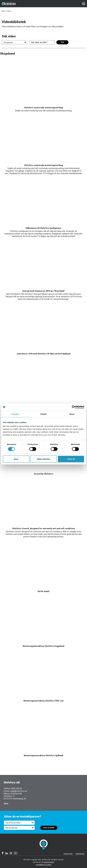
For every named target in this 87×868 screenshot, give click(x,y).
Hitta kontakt (49, 828)
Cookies (49, 865)
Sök (62, 42)
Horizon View (68, 854)
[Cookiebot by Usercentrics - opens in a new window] (74, 407)
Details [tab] (44, 414)
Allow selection (43, 459)
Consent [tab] (15, 414)
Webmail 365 (80, 854)
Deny (16, 459)
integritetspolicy (49, 862)
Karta (6, 803)
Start (3, 11)
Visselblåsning (41, 865)
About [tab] (72, 414)
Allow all (71, 459)
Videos (9, 11)
